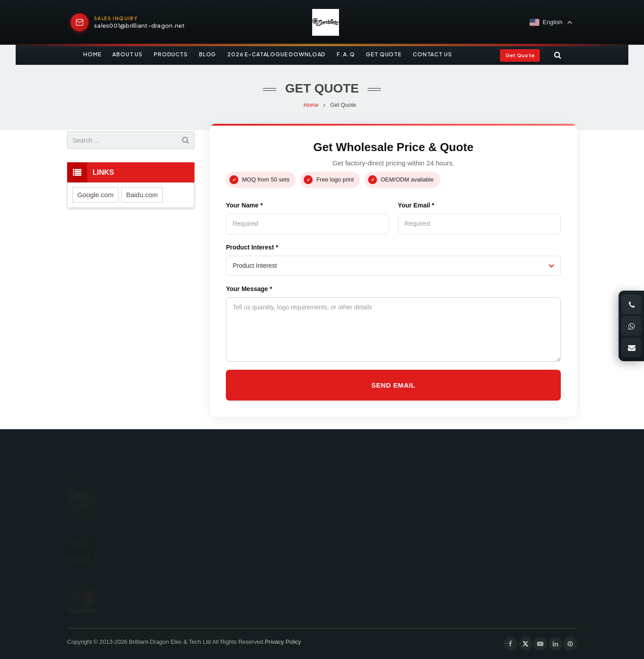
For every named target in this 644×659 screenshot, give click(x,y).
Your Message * (249, 289)
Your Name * (244, 205)
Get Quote (520, 55)
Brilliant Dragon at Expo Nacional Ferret (128, 486)
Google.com (95, 195)
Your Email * (416, 205)
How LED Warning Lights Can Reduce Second (129, 535)
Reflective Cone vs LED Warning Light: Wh (129, 583)
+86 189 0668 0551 (369, 492)
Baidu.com (142, 195)
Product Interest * (252, 247)
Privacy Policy (283, 642)
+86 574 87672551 (367, 511)
